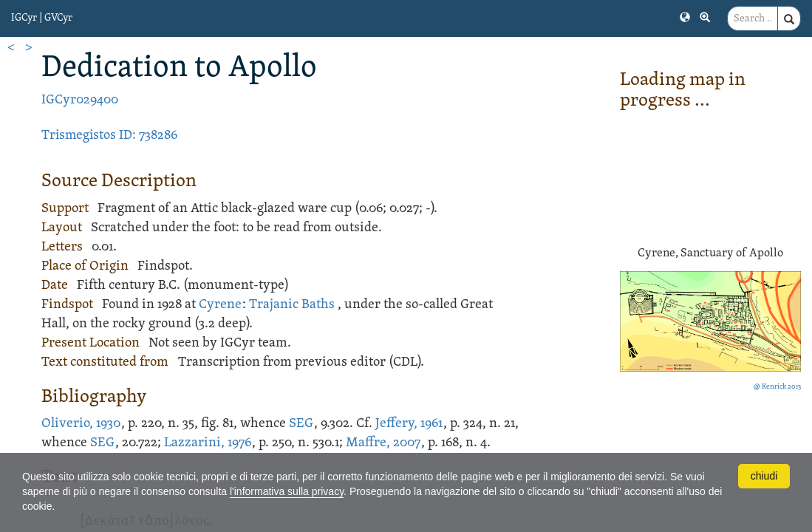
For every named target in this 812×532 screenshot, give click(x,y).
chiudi (764, 476)
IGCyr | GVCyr (42, 18)
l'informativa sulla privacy (287, 491)
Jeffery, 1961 (409, 424)
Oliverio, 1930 (81, 424)
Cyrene (220, 305)
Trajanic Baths (292, 305)
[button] (685, 16)
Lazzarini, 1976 (208, 443)
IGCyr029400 (80, 100)
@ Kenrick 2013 (777, 387)
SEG (301, 424)
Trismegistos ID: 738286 (109, 136)
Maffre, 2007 (383, 443)
